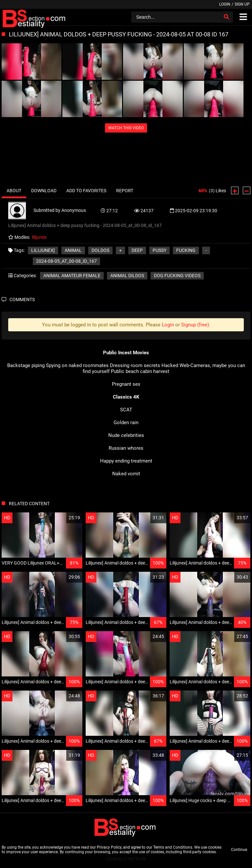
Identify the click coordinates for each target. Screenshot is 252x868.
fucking (186, 250)
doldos (100, 250)
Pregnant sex (126, 384)
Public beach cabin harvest (140, 371)
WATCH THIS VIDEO (126, 128)
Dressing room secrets (135, 365)
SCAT (126, 410)
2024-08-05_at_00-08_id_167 (66, 261)
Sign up (242, 4)
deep (137, 250)
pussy (159, 250)
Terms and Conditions (173, 847)
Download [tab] (44, 191)
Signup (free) (195, 325)
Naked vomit (126, 474)
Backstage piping (26, 365)
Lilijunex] (43, 250)
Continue (239, 850)
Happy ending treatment (126, 461)
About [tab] (14, 191)
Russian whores (126, 448)
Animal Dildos (127, 276)
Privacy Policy (109, 847)
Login (225, 4)
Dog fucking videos (177, 276)
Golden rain (126, 423)
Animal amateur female (72, 276)
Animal (73, 250)
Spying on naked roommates (77, 365)
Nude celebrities (126, 435)
